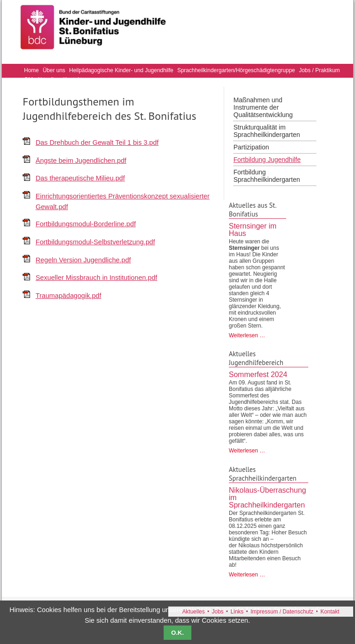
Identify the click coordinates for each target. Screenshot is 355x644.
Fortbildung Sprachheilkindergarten (267, 176)
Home (31, 71)
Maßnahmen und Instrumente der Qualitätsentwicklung (263, 107)
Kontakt (330, 612)
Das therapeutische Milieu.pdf (80, 178)
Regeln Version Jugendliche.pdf (83, 260)
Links (237, 612)
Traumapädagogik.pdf (68, 296)
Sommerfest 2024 (258, 375)
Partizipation (251, 147)
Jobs (217, 612)
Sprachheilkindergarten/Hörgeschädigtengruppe (236, 71)
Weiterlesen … (247, 335)
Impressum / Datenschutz (282, 612)
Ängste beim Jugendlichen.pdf (81, 161)
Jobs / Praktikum (320, 71)
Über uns (54, 71)
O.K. (177, 633)
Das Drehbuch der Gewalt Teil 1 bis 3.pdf (97, 142)
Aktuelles (193, 612)
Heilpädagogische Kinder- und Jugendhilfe (122, 71)
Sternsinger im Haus (253, 230)
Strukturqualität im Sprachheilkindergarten (267, 131)
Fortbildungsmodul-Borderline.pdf (86, 224)
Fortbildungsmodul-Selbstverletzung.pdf (95, 242)
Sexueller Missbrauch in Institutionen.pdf (96, 278)
